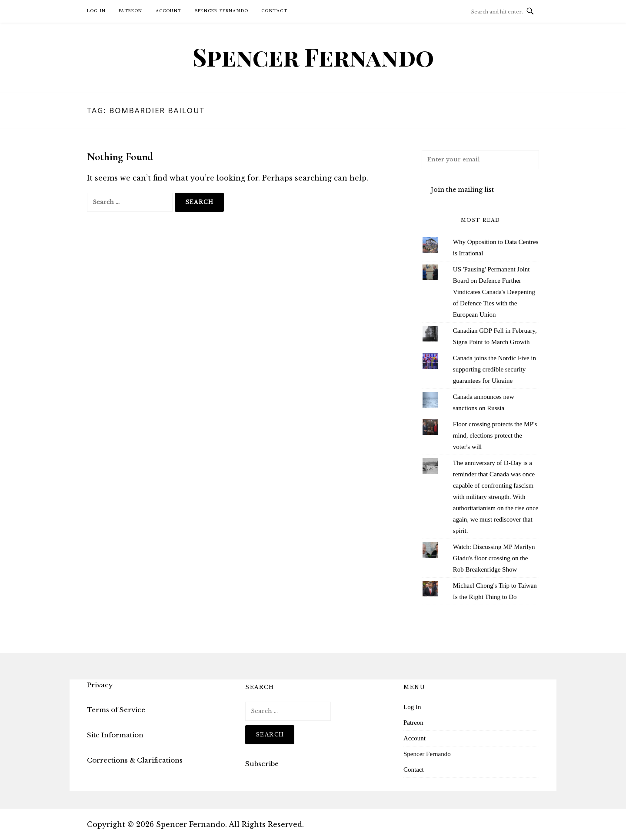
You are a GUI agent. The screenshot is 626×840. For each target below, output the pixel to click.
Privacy (100, 685)
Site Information (115, 735)
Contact (274, 11)
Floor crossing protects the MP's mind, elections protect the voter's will (495, 435)
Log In (96, 11)
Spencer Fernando (221, 11)
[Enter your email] (480, 160)
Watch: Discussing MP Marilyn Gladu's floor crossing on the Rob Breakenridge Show (494, 558)
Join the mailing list (462, 190)
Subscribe (262, 764)
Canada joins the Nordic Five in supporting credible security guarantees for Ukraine (494, 369)
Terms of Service (116, 710)
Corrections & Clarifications (135, 760)
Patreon (130, 11)
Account (169, 11)
